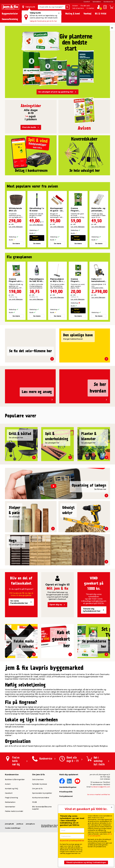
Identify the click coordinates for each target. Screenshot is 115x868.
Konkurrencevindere (41, 855)
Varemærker (10, 864)
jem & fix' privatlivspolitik (100, 835)
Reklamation (10, 859)
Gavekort (87, 2)
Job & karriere (78, 8)
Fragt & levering (11, 855)
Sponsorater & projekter (42, 850)
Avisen (75, 6)
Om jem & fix (37, 846)
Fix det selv (85, 6)
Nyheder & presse (40, 841)
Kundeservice (108, 2)
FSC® (34, 859)
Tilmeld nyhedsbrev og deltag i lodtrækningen (86, 862)
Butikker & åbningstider (15, 837)
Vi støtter (90, 8)
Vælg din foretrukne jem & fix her (43, 21)
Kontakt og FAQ (11, 846)
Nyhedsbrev (97, 2)
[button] (53, 475)
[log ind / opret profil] (99, 7)
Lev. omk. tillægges (16, 227)
